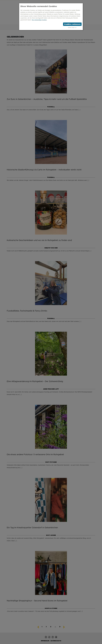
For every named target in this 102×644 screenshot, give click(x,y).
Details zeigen (71, 28)
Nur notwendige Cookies (39, 20)
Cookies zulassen (72, 24)
